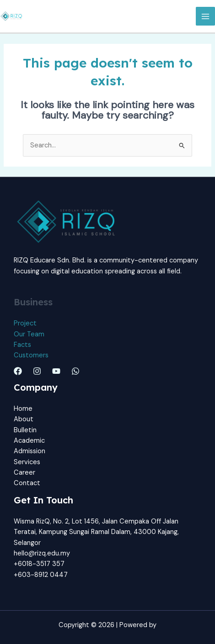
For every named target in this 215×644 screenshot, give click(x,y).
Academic (29, 441)
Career (24, 473)
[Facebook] (18, 371)
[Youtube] (56, 371)
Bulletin (25, 430)
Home (23, 409)
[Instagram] (37, 371)
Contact (27, 483)
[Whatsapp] (75, 371)
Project (25, 323)
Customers (31, 355)
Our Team (29, 334)
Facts (22, 345)
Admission (30, 451)
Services (27, 462)
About (24, 419)
